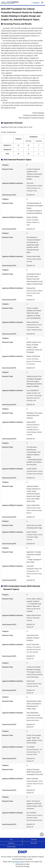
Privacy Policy (11, 847)
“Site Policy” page (18, 862)
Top (11, 840)
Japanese (36, 3)
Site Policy (34, 843)
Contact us (11, 843)
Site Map (34, 840)
